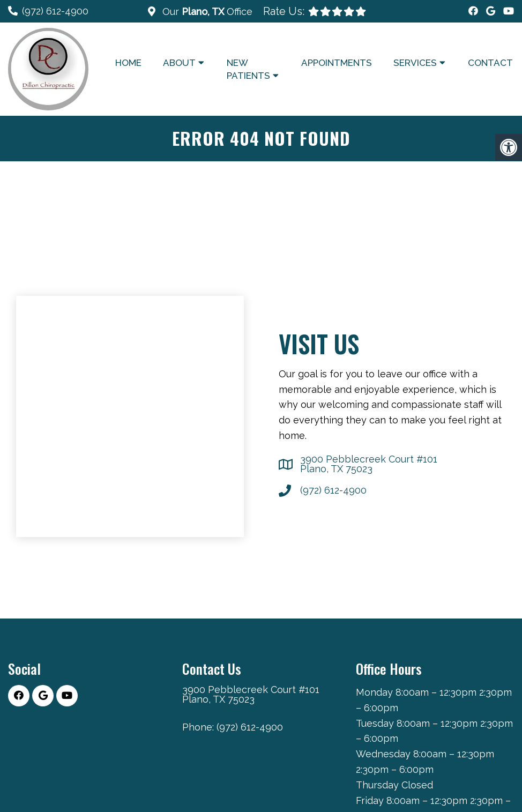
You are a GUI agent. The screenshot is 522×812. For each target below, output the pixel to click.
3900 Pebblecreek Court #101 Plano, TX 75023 (369, 464)
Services (415, 63)
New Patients (248, 69)
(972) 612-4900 (55, 11)
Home (128, 63)
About (179, 63)
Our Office (206, 12)
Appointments (337, 63)
